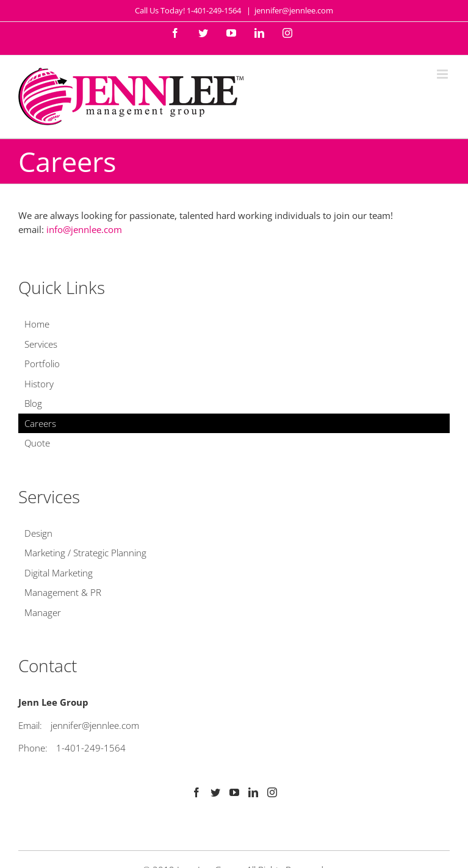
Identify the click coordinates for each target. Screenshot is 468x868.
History (39, 384)
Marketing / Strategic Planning (85, 553)
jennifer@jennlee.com (294, 10)
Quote (37, 443)
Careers (40, 423)
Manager (43, 612)
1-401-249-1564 (91, 748)
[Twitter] (215, 792)
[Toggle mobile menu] (443, 74)
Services (41, 344)
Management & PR (63, 592)
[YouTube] (234, 792)
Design (38, 533)
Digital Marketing (59, 573)
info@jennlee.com (84, 229)
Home (37, 324)
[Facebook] (196, 792)
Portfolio (42, 364)
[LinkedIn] (253, 792)
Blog (33, 403)
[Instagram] (272, 792)
